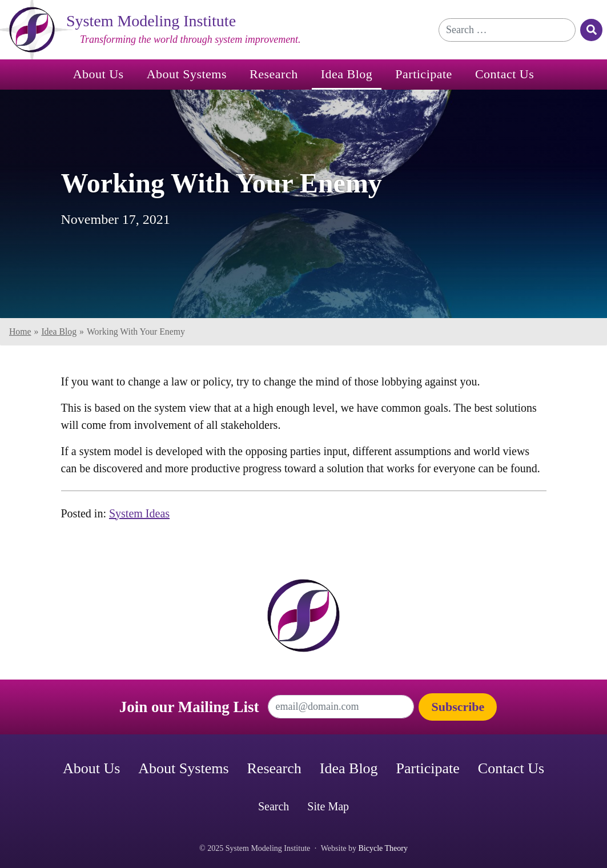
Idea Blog (347, 74)
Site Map (328, 806)
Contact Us (505, 74)
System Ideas (139, 513)
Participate (424, 74)
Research (274, 74)
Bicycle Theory (383, 848)
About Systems (187, 74)
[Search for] (507, 30)
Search (274, 806)
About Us (99, 74)
